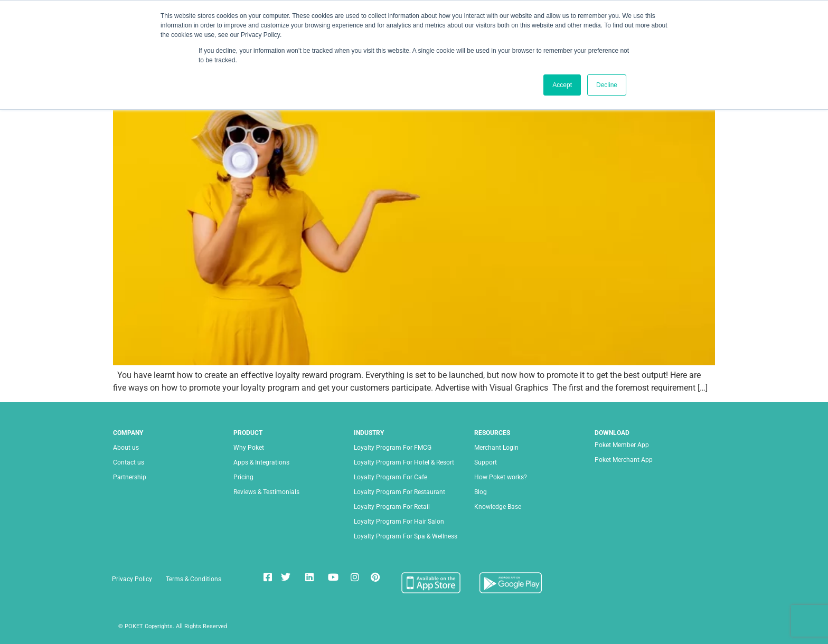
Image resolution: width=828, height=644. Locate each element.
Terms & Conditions (194, 579)
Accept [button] (562, 85)
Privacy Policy (132, 579)
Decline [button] (607, 85)
